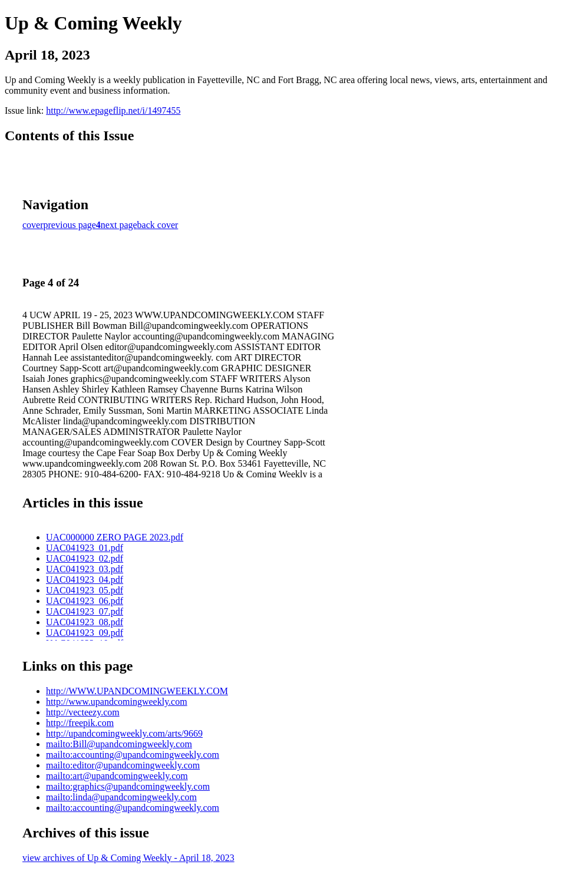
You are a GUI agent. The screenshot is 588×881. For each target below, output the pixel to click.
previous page (70, 225)
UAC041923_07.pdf (85, 611)
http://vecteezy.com (83, 712)
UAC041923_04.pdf (85, 580)
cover (33, 225)
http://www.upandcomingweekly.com (117, 702)
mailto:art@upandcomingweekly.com (117, 776)
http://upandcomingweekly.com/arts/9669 (124, 733)
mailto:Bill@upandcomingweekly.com (119, 744)
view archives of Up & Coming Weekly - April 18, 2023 (128, 858)
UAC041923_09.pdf (85, 633)
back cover (158, 225)
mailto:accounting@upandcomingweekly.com (133, 755)
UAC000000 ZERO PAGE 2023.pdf (115, 537)
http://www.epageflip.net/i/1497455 (113, 110)
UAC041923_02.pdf (85, 558)
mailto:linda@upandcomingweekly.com (121, 797)
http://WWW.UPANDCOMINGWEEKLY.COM (137, 691)
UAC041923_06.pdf (85, 601)
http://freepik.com (80, 723)
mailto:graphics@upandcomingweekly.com (128, 786)
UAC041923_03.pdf (85, 569)
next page (119, 225)
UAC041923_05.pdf (85, 590)
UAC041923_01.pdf (85, 548)
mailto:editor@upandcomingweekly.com (123, 765)
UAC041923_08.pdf (85, 622)
